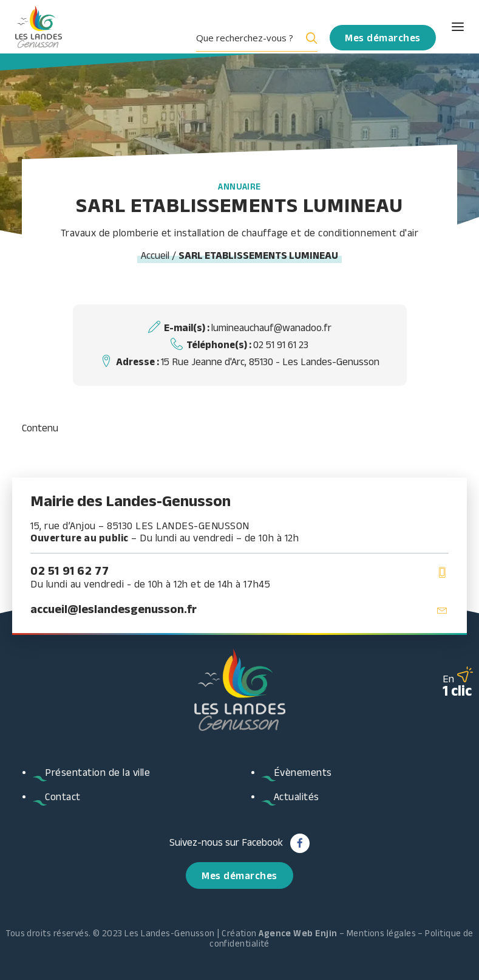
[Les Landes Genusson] (39, 27)
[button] (447, 27)
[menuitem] (261, 38)
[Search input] (247, 38)
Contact (63, 797)
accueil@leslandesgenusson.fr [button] (114, 609)
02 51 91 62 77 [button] (70, 571)
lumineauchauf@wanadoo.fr (271, 327)
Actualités (297, 797)
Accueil (155, 255)
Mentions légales (381, 933)
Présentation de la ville (97, 772)
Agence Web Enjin (298, 933)
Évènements (303, 772)
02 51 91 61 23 (281, 344)
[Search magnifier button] (309, 38)
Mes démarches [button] (240, 875)
